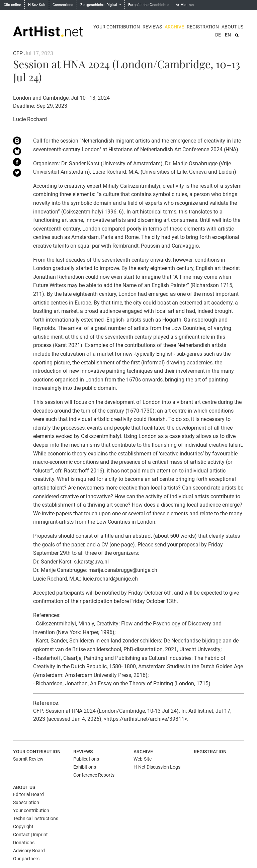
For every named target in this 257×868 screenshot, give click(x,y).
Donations (24, 843)
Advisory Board (29, 851)
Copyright (23, 827)
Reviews (152, 27)
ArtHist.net (185, 5)
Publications (86, 759)
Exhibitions (85, 767)
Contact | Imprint (30, 835)
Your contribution (117, 27)
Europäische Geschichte (148, 5)
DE (218, 35)
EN (228, 35)
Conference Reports (94, 775)
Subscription (26, 802)
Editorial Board (28, 794)
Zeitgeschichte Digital (99, 5)
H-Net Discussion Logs (157, 767)
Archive (174, 27)
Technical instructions (36, 818)
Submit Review (28, 759)
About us (232, 27)
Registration (203, 27)
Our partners (26, 859)
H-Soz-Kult (37, 5)
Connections (63, 5)
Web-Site (143, 759)
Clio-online (12, 5)
